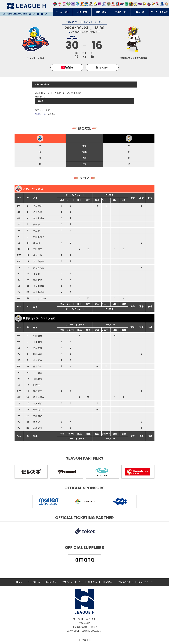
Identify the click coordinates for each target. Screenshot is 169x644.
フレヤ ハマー (40, 298)
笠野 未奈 (38, 249)
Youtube (38, 14)
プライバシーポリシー (72, 582)
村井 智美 (38, 373)
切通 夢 (37, 231)
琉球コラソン (118, 4)
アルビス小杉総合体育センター (86, 32)
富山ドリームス (73, 4)
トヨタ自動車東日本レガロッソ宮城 (55, 4)
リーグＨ (26, 6)
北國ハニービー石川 (127, 4)
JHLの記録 (107, 582)
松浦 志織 (38, 255)
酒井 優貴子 (39, 261)
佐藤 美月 (38, 206)
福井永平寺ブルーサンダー (77, 4)
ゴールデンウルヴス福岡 (109, 4)
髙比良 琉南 (39, 218)
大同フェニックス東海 (86, 4)
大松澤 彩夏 (39, 268)
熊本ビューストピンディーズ (158, 4)
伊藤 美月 (38, 416)
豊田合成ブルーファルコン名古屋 (82, 4)
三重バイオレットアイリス (140, 4)
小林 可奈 (38, 360)
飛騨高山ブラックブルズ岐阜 (131, 4)
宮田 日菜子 (39, 237)
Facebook (42, 14)
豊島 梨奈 (38, 366)
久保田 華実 (39, 286)
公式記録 (104, 67)
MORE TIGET (41, 114)
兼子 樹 (37, 274)
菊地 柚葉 (38, 379)
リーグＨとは (34, 582)
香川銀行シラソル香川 (153, 4)
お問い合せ (51, 582)
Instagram (34, 14)
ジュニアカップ (145, 582)
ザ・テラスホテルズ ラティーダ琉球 (167, 4)
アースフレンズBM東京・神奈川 (69, 4)
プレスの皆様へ (125, 582)
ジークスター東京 (64, 4)
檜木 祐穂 (38, 280)
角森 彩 (37, 422)
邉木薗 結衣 (39, 397)
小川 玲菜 (38, 403)
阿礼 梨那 (38, 354)
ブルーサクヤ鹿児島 (162, 4)
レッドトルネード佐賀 (113, 4)
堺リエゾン (100, 4)
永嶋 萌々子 (39, 409)
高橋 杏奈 (38, 391)
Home (19, 582)
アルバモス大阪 (95, 4)
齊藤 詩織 (38, 348)
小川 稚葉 (38, 342)
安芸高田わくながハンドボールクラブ (104, 4)
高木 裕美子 (39, 292)
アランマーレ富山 (122, 4)
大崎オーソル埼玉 (60, 4)
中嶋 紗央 (38, 428)
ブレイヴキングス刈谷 (91, 4)
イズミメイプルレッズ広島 (149, 4)
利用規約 (93, 582)
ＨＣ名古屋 (135, 4)
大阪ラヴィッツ (144, 4)
